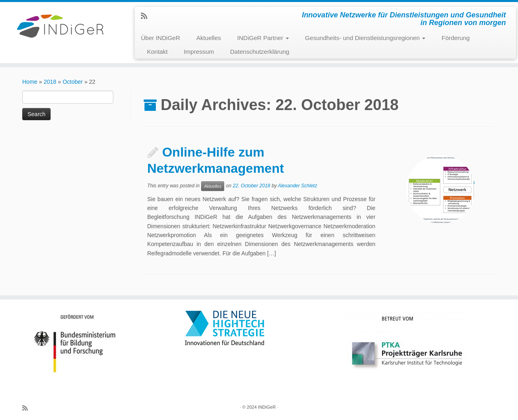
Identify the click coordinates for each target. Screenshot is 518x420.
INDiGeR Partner (263, 38)
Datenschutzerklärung (260, 52)
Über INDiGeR (160, 38)
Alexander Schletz (298, 186)
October (73, 82)
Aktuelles (209, 38)
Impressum (199, 52)
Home (30, 82)
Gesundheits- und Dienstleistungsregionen (365, 38)
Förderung (455, 38)
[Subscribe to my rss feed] (147, 16)
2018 (50, 82)
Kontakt (157, 52)
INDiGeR (267, 407)
